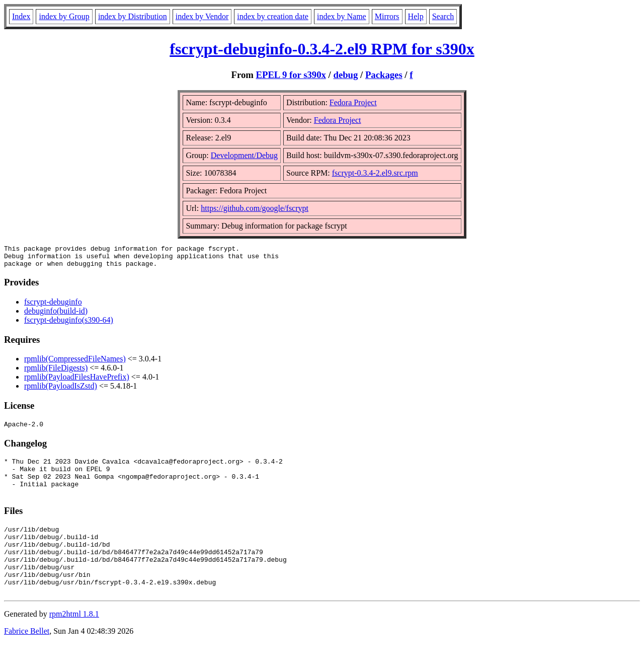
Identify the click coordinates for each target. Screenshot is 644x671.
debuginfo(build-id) (56, 315)
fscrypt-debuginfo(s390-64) (69, 324)
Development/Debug (244, 155)
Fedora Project (353, 102)
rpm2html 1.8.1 (74, 641)
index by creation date (273, 16)
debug (346, 75)
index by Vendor (202, 16)
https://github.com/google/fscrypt (255, 208)
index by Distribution (133, 16)
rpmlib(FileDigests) (56, 372)
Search (443, 16)
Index (21, 16)
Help (416, 16)
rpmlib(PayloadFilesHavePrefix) (77, 381)
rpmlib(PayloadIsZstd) (61, 390)
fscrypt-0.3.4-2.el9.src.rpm (375, 173)
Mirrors (387, 16)
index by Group (64, 16)
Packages (384, 75)
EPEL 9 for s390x (291, 75)
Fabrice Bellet (27, 658)
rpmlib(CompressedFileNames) (75, 363)
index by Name (342, 16)
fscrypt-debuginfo (53, 306)
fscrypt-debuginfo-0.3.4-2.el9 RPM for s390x (322, 49)
